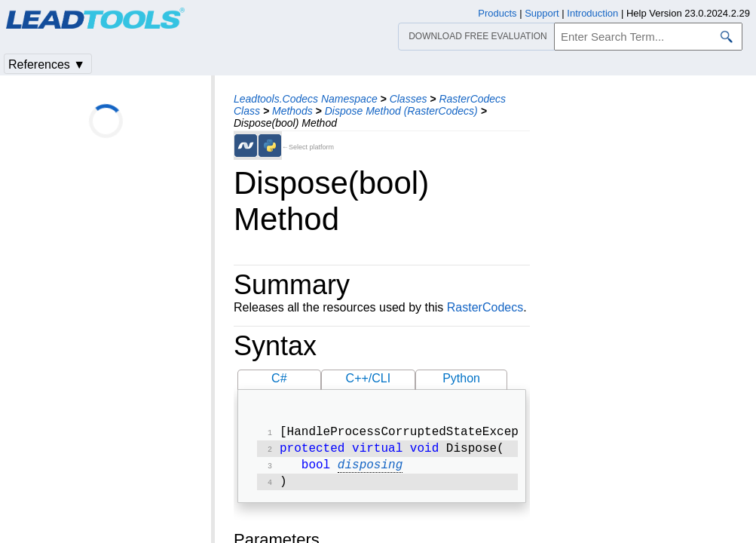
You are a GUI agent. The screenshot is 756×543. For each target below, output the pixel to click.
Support (542, 13)
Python (461, 378)
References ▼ (47, 64)
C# (279, 378)
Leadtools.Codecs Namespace (306, 99)
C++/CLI (369, 378)
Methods (292, 111)
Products (497, 13)
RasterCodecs (485, 307)
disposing (370, 470)
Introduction (592, 13)
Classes (409, 99)
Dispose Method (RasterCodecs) (401, 111)
